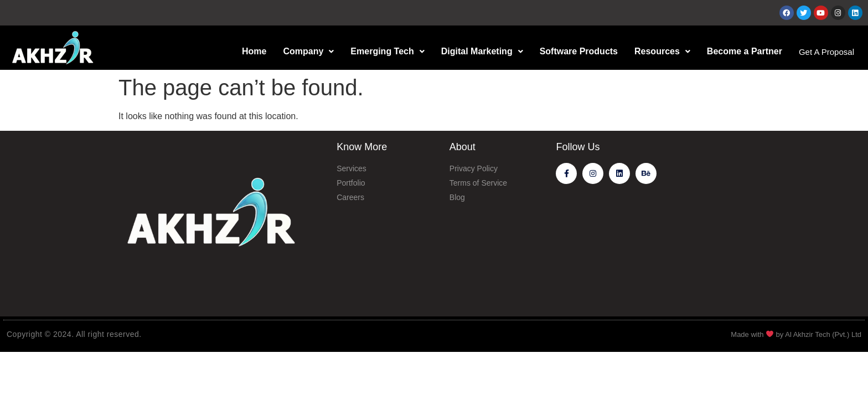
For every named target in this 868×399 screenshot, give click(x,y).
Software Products (574, 51)
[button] (304, 52)
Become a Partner (741, 51)
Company (304, 51)
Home (250, 51)
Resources (658, 51)
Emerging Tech (383, 51)
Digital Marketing (478, 51)
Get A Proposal (825, 52)
